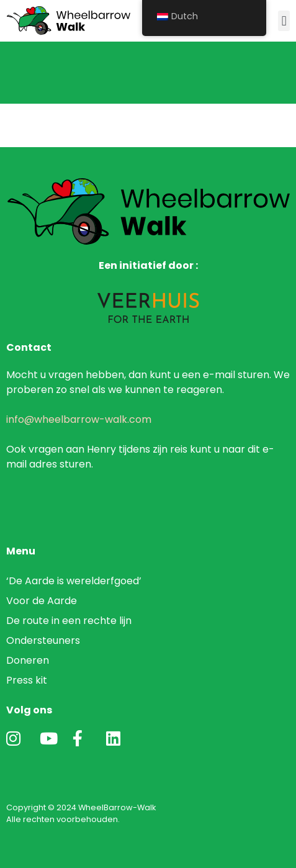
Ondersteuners (43, 640)
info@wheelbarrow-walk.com (79, 419)
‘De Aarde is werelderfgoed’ (75, 581)
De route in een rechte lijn (69, 621)
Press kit (27, 680)
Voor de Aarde (42, 601)
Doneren (28, 660)
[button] (284, 21)
